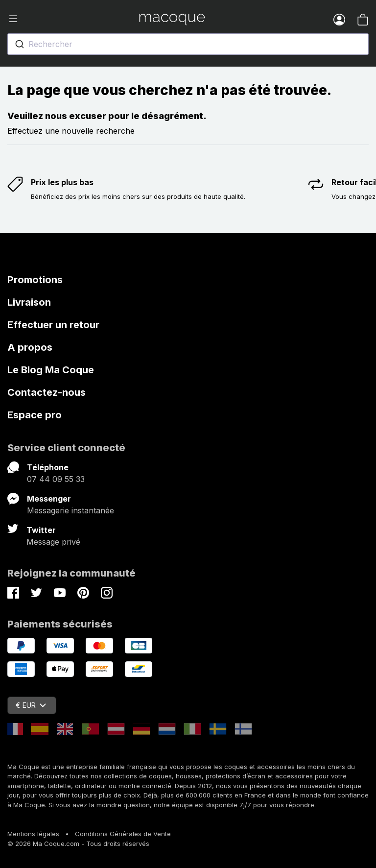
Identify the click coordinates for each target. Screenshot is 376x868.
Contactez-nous (47, 392)
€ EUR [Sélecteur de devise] (31, 705)
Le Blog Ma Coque (51, 370)
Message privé (53, 542)
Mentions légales (33, 834)
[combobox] (188, 44)
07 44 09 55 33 (56, 479)
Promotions (35, 280)
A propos (30, 347)
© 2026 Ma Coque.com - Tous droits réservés (78, 844)
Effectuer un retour (53, 325)
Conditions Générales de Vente (123, 834)
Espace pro (35, 415)
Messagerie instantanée (70, 510)
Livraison (29, 302)
